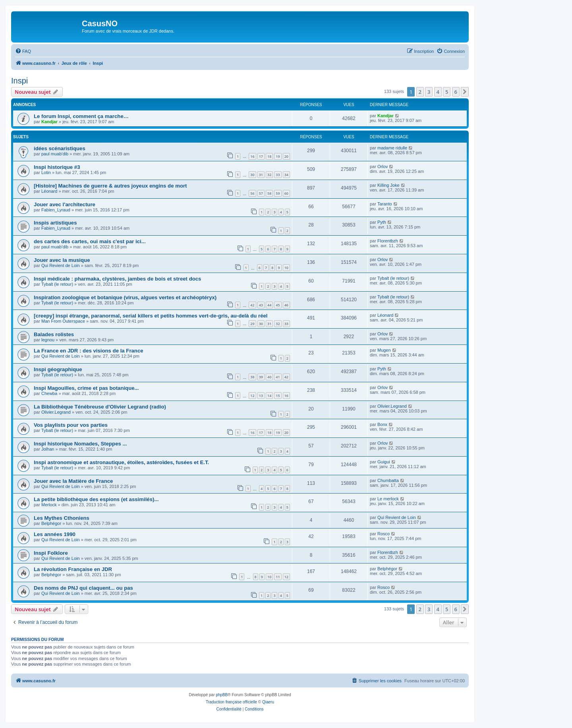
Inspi (19, 81)
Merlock (49, 505)
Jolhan (48, 449)
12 (252, 396)
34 (286, 175)
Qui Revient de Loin (61, 265)
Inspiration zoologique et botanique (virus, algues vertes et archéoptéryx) (125, 297)
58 (269, 193)
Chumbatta (388, 480)
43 (261, 305)
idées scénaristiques (60, 148)
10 (286, 268)
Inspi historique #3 (57, 167)
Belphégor (51, 523)
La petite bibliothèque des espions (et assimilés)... (96, 499)
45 (278, 305)
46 (286, 305)
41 (278, 377)
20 (286, 156)
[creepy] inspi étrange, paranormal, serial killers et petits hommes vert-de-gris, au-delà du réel (151, 316)
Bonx (382, 424)
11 (278, 577)
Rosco (384, 534)
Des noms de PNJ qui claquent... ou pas (83, 588)
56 (252, 193)
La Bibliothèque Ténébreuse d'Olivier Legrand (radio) (100, 407)
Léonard (49, 191)
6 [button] (456, 92)
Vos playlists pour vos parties (71, 425)
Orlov (383, 167)
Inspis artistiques (55, 223)
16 (252, 156)
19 (278, 156)
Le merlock (388, 499)
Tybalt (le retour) (57, 284)
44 (269, 305)
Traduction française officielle (231, 702)
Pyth (382, 222)
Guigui (384, 462)
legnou (48, 340)
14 (269, 396)
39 (261, 377)
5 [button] (447, 92)
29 (252, 324)
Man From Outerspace (63, 321)
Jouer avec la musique (62, 260)
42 (252, 305)
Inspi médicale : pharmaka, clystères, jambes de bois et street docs (117, 279)
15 (278, 396)
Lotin (46, 172)
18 (269, 156)
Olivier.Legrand (56, 412)
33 (278, 175)
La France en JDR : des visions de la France (89, 351)
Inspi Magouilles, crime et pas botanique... (86, 388)
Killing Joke (388, 185)
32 (269, 175)
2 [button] (420, 92)
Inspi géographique (58, 369)
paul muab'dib (55, 154)
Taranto (385, 204)
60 (286, 193)
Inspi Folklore (51, 553)
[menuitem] (23, 51)
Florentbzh (388, 241)
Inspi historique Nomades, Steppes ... (80, 444)
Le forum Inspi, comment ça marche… (81, 116)
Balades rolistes (54, 334)
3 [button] (429, 92)
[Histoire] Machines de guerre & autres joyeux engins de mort (110, 186)
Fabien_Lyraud (56, 210)
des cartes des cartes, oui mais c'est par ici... (90, 241)
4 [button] (438, 92)
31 (261, 175)
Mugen (384, 350)
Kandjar (49, 122)
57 (261, 193)
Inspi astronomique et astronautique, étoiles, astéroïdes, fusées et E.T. (121, 462)
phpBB (222, 695)
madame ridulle (392, 148)
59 (278, 193)
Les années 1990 (55, 534)
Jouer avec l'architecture (65, 204)
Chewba (49, 393)
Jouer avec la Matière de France (73, 481)
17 (261, 156)
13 (261, 396)
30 (252, 175)
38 (252, 377)
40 (269, 377)
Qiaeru (268, 702)
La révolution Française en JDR (73, 569)
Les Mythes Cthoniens (62, 518)
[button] (465, 92)
